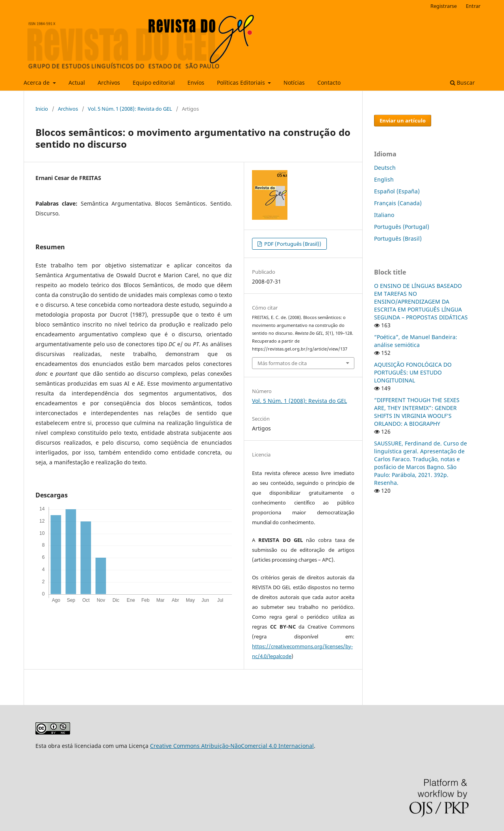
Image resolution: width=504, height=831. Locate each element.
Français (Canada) (398, 203)
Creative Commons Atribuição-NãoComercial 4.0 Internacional (232, 746)
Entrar (473, 6)
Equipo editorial (154, 83)
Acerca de (37, 83)
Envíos (196, 83)
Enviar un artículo (403, 121)
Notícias (294, 83)
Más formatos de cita (282, 363)
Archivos (109, 83)
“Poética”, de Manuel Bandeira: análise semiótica (416, 341)
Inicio (42, 109)
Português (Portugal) (402, 227)
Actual (77, 83)
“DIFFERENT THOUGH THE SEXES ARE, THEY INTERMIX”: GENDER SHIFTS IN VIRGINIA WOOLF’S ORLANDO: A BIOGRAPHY (417, 412)
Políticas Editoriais (242, 83)
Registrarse (444, 6)
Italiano (384, 215)
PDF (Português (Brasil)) (292, 244)
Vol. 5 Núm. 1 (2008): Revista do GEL (130, 109)
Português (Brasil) (398, 238)
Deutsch (385, 168)
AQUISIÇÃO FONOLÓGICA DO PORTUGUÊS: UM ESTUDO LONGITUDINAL (413, 372)
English (384, 179)
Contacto (329, 83)
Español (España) (397, 191)
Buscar (462, 83)
